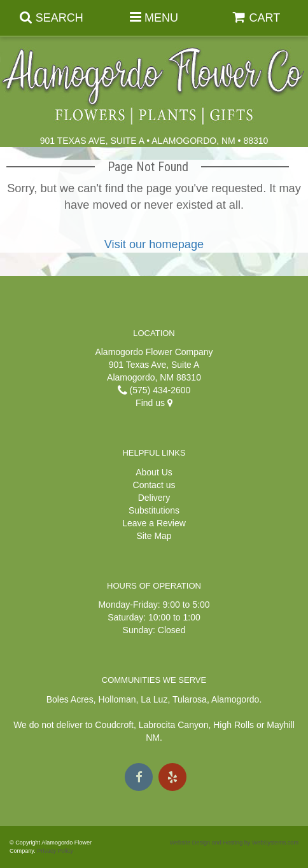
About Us (154, 472)
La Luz (154, 699)
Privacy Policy (55, 851)
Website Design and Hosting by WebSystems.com (234, 843)
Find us (154, 403)
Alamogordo (235, 699)
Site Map (154, 536)
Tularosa (190, 699)
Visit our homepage (154, 244)
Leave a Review (154, 523)
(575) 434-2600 (154, 390)
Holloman (117, 699)
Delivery (154, 498)
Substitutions (154, 510)
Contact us (154, 485)
